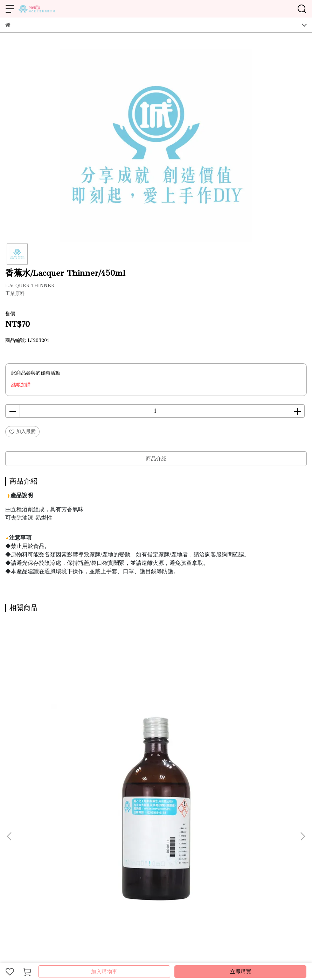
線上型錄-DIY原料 (71, 820)
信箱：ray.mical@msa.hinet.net (39, 881)
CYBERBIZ (161, 954)
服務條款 (105, 820)
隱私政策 (128, 820)
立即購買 (241, 972)
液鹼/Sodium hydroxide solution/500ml (146, 744)
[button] (303, 708)
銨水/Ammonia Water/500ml (248, 741)
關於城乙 (15, 820)
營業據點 (38, 820)
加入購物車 (104, 972)
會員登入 (151, 820)
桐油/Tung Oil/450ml (46, 741)
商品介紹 (156, 459)
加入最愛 (22, 431)
